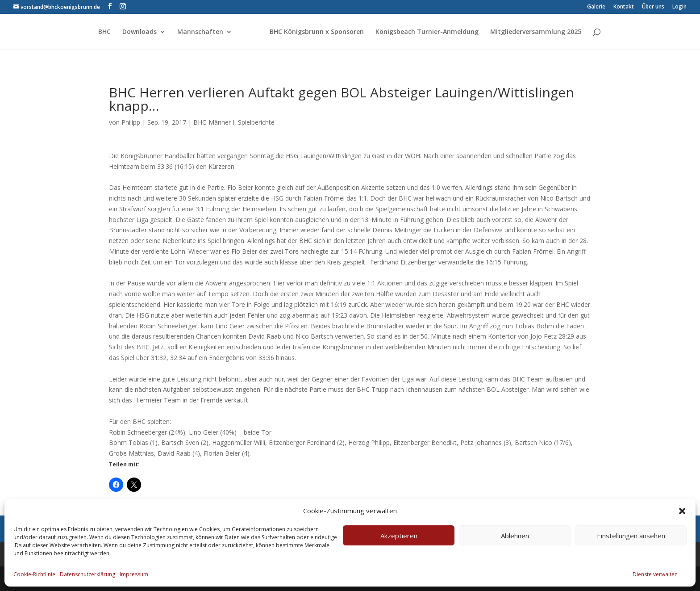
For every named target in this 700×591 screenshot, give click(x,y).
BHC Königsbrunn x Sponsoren (317, 32)
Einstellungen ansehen (631, 536)
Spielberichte (256, 122)
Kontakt (624, 7)
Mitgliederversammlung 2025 (536, 32)
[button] (682, 511)
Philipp (131, 122)
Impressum (134, 574)
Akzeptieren (399, 536)
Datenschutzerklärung (87, 574)
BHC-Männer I (214, 122)
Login (679, 7)
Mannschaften (200, 32)
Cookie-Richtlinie (34, 574)
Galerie (596, 7)
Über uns (653, 7)
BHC (104, 32)
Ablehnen (515, 536)
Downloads (140, 32)
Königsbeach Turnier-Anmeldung (427, 32)
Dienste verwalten (655, 574)
